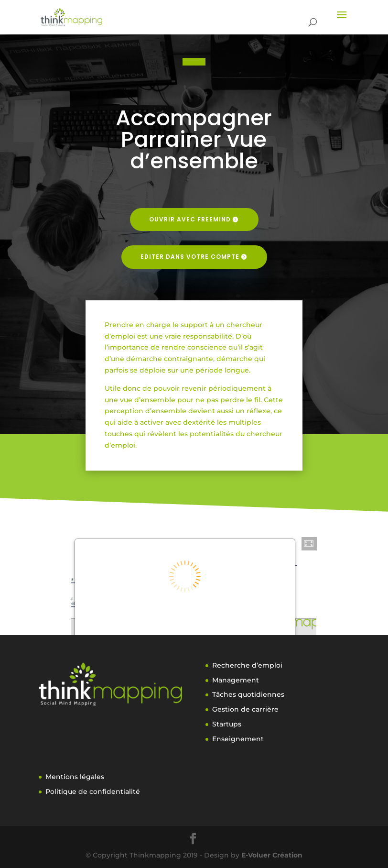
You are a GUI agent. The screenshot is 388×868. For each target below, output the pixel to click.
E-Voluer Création (272, 855)
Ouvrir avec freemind (190, 219)
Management (236, 680)
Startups (227, 724)
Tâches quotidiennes (248, 694)
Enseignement (238, 739)
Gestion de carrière (245, 709)
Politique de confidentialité (93, 791)
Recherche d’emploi (247, 665)
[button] (309, 544)
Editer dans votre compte (190, 257)
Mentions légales (75, 777)
